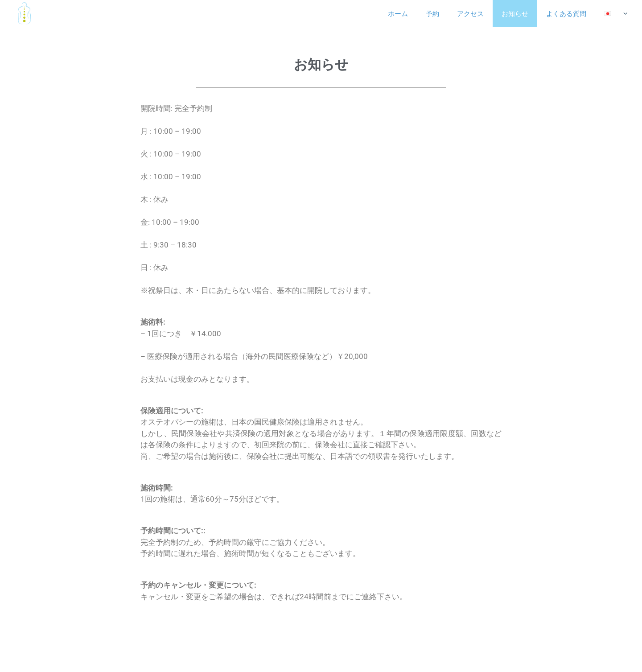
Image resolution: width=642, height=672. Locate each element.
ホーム (398, 13)
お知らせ (515, 13)
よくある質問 (566, 13)
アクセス (470, 13)
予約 (432, 13)
